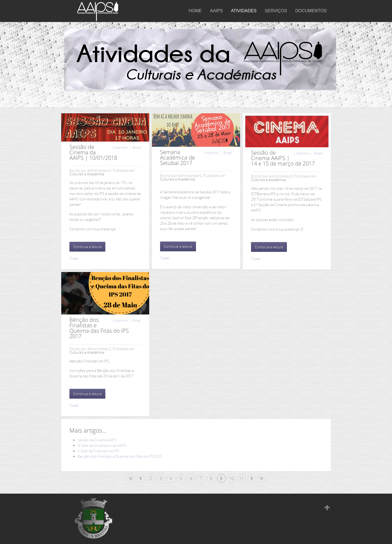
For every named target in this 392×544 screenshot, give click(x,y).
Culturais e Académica (87, 174)
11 (241, 478)
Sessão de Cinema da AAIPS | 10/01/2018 (93, 152)
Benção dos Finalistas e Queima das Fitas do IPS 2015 (120, 456)
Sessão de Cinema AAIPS (97, 440)
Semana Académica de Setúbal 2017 (177, 158)
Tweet (74, 258)
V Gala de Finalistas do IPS (98, 451)
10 (231, 478)
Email (136, 148)
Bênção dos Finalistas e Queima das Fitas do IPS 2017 (99, 328)
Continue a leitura (87, 247)
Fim (262, 478)
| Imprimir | (121, 148)
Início (131, 478)
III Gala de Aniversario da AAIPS (102, 445)
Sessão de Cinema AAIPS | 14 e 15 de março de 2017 (283, 158)
